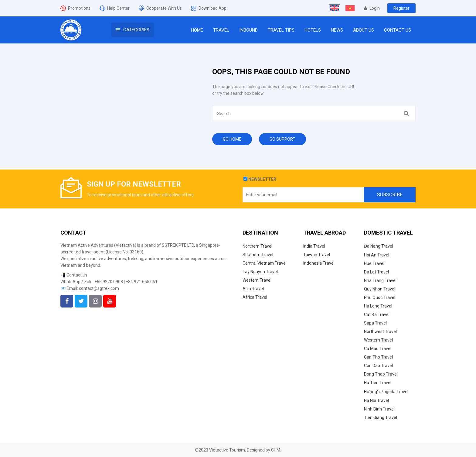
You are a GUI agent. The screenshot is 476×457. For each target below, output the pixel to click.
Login (372, 8)
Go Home (232, 139)
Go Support (282, 139)
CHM (276, 450)
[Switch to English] (335, 8)
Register (401, 8)
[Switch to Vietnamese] (350, 8)
